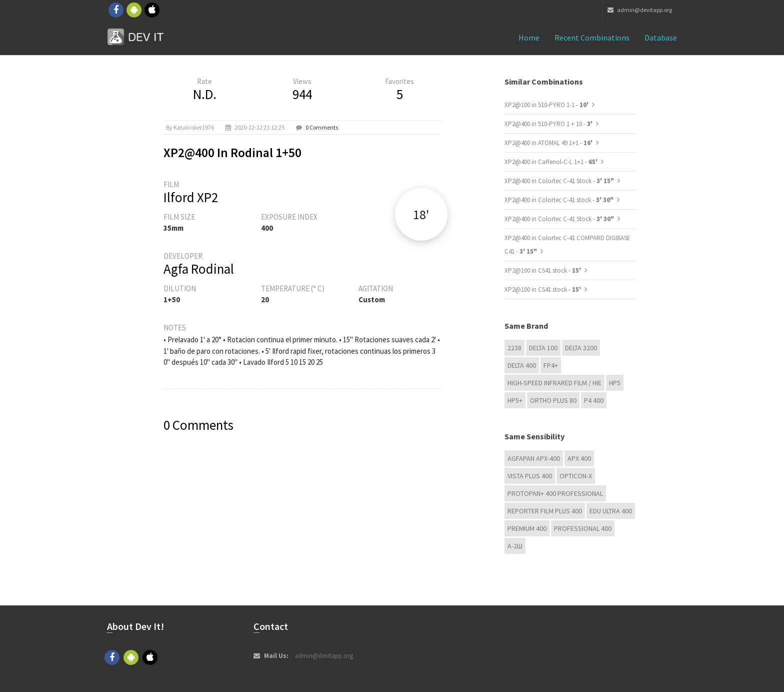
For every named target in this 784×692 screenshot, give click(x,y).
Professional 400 (583, 528)
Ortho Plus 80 (553, 400)
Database (661, 38)
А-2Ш (515, 546)
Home (529, 38)
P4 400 (594, 400)
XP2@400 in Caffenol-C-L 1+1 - (552, 162)
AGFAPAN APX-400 (534, 458)
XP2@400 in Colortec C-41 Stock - (559, 181)
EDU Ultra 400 (611, 511)
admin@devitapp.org (640, 10)
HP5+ (515, 400)
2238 (514, 348)
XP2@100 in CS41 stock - (543, 270)
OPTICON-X (576, 476)
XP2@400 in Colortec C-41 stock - (559, 200)
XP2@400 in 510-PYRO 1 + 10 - (549, 124)
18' (421, 214)
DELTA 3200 (581, 348)
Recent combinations (592, 38)
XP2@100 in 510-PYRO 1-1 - (547, 105)
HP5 (615, 383)
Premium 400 (527, 528)
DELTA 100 (543, 348)
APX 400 (579, 458)
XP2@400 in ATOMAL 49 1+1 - (549, 143)
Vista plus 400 (530, 476)
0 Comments (322, 127)
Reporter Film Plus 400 (545, 511)
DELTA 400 (522, 365)
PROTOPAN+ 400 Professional (555, 493)
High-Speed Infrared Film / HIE (554, 383)
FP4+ (551, 365)
